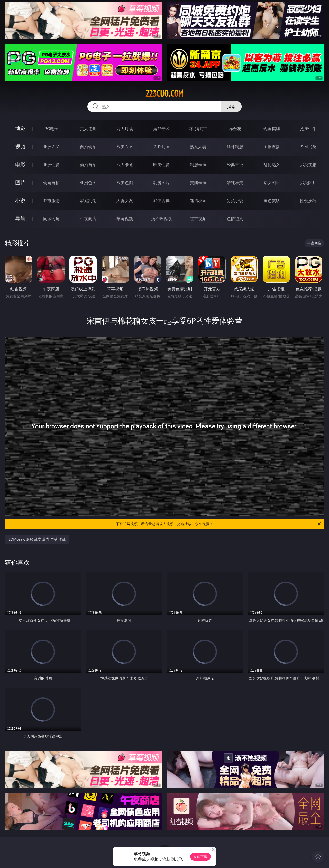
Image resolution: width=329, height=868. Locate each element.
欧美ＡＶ (125, 147)
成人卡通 (125, 165)
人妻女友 (125, 201)
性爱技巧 (308, 201)
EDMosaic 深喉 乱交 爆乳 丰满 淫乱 (37, 539)
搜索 (231, 107)
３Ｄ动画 (161, 147)
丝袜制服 (235, 147)
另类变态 (308, 165)
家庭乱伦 (88, 201)
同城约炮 (51, 219)
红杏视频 (198, 219)
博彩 (20, 129)
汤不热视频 (161, 219)
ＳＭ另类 (308, 147)
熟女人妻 (198, 147)
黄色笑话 (272, 201)
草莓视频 (125, 219)
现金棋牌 (272, 129)
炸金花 (235, 129)
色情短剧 (235, 219)
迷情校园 (198, 201)
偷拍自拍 (88, 165)
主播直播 (272, 147)
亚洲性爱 (51, 165)
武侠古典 (161, 201)
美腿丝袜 (198, 183)
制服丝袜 (198, 165)
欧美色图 (125, 183)
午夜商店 (88, 219)
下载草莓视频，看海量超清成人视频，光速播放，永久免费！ (219, 524)
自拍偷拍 (88, 147)
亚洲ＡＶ (51, 147)
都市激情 (51, 201)
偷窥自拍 (51, 183)
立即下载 (200, 857)
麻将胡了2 (198, 129)
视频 (20, 147)
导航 (20, 218)
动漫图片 (161, 183)
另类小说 (235, 201)
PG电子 (51, 129)
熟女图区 (272, 183)
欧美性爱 (161, 165)
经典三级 (235, 165)
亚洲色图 (88, 183)
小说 (20, 200)
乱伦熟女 (272, 165)
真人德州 (88, 129)
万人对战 (125, 129)
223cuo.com (164, 93)
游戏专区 (161, 129)
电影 (20, 164)
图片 (20, 182)
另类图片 (308, 183)
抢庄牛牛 (308, 129)
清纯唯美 (235, 183)
